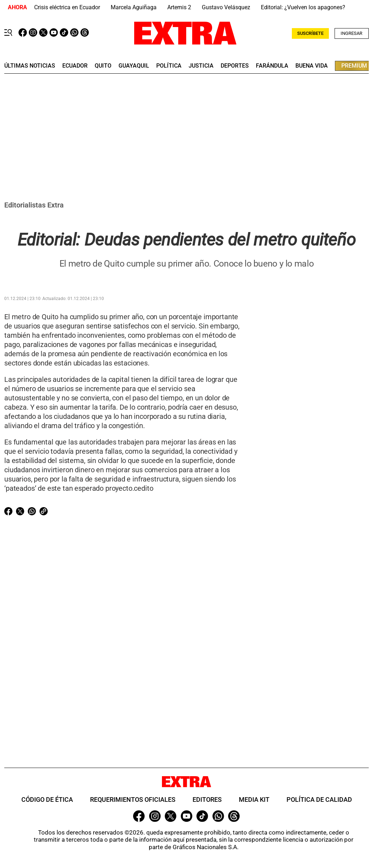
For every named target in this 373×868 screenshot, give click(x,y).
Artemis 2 (179, 7)
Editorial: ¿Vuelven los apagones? (303, 7)
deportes (235, 66)
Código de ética (47, 799)
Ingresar (351, 33)
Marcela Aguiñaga (134, 7)
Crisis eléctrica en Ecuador (67, 7)
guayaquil (134, 66)
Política (169, 66)
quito (103, 66)
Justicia (201, 66)
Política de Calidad (319, 799)
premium (354, 66)
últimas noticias (30, 66)
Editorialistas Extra (34, 205)
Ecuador (75, 66)
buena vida (312, 66)
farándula (272, 66)
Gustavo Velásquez (226, 7)
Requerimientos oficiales (133, 799)
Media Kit (254, 799)
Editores (207, 799)
